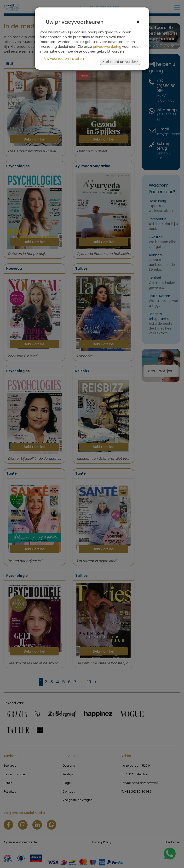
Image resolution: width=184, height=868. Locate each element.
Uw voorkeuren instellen (64, 59)
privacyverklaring (107, 47)
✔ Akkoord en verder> (120, 62)
